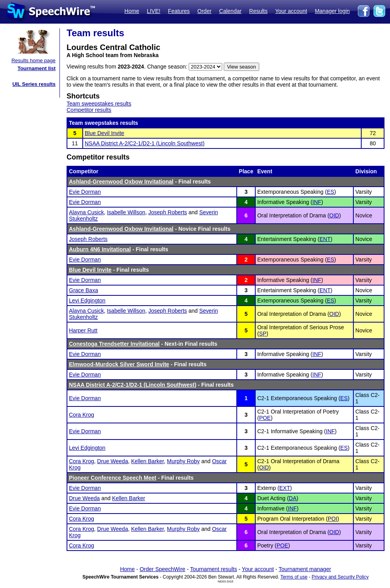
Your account (291, 11)
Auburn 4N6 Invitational (100, 249)
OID (334, 215)
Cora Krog (82, 415)
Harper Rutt (83, 330)
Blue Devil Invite (104, 133)
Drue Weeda (113, 461)
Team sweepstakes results (99, 104)
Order (204, 11)
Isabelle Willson (126, 212)
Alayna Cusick (86, 212)
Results (259, 11)
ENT (325, 239)
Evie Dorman (85, 192)
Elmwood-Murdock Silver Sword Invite (119, 364)
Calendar (230, 11)
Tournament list (36, 68)
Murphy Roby (183, 461)
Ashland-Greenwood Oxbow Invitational (121, 182)
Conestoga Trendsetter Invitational (114, 344)
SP (263, 334)
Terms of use (294, 577)
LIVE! (154, 11)
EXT (285, 488)
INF (317, 202)
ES (331, 192)
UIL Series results (34, 84)
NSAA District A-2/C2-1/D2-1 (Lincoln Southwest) (145, 143)
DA (292, 498)
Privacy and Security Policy (340, 577)
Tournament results (214, 569)
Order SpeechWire (162, 569)
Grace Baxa (84, 290)
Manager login (332, 11)
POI (332, 519)
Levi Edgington (87, 300)
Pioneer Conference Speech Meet (113, 478)
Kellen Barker (148, 461)
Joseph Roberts (168, 212)
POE (265, 418)
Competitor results (89, 110)
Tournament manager (305, 569)
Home (132, 11)
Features (179, 11)
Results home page (33, 60)
